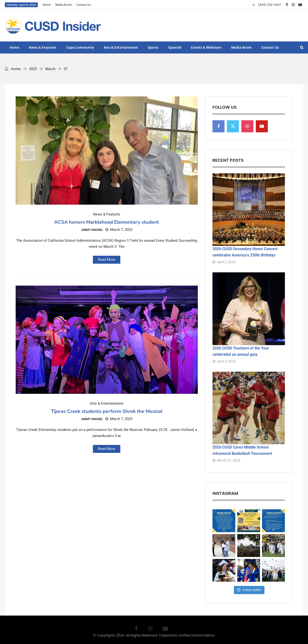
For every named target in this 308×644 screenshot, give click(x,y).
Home (14, 47)
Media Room (64, 5)
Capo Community (80, 47)
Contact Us (84, 5)
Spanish (175, 47)
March (50, 69)
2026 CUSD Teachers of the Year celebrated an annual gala (241, 351)
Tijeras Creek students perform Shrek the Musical (107, 411)
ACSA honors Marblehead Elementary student (107, 222)
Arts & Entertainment (121, 47)
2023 (33, 69)
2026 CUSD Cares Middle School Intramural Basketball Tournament (242, 450)
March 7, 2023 (119, 230)
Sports (153, 47)
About (47, 5)
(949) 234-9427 (269, 5)
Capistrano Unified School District (187, 635)
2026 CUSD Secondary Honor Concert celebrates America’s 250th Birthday (245, 252)
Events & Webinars (206, 47)
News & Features (43, 47)
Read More (107, 260)
